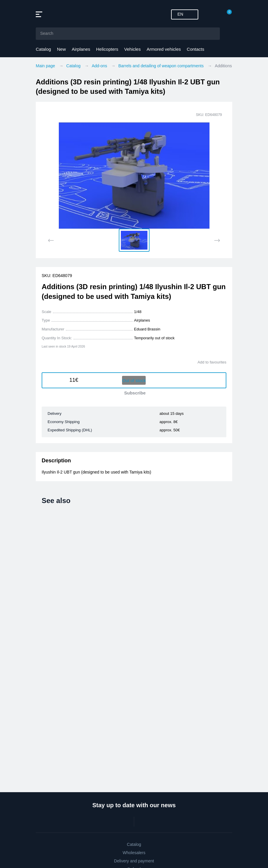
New (61, 49)
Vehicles (132, 49)
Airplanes (81, 49)
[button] (134, 240)
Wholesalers (134, 853)
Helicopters (107, 49)
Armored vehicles (164, 49)
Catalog (43, 49)
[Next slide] (217, 241)
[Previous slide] (51, 241)
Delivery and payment (134, 861)
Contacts (195, 49)
